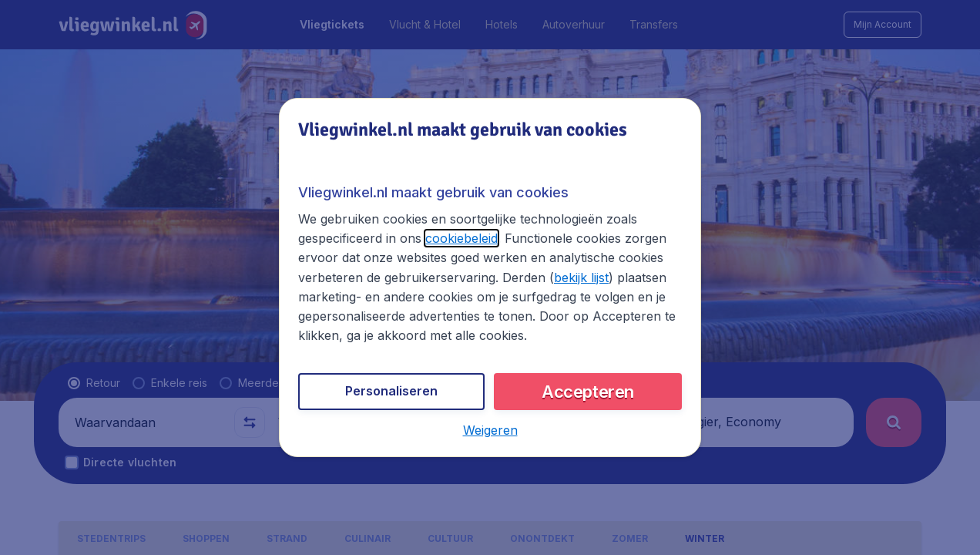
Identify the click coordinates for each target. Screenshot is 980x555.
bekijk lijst (581, 277)
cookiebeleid (461, 238)
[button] (490, 430)
